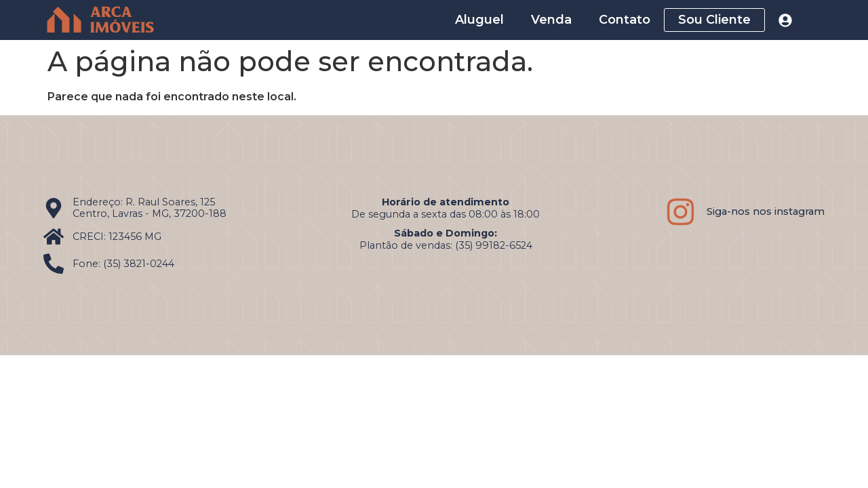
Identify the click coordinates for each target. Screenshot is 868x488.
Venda (551, 20)
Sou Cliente (714, 20)
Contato (625, 20)
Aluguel (479, 20)
